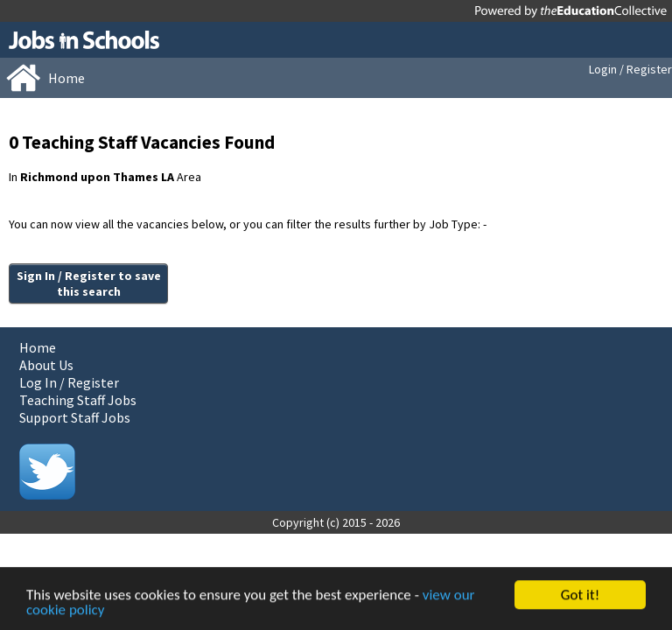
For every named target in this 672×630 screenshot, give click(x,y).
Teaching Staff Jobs (78, 400)
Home (38, 347)
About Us (46, 365)
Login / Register (630, 69)
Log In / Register (69, 382)
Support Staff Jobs (75, 417)
